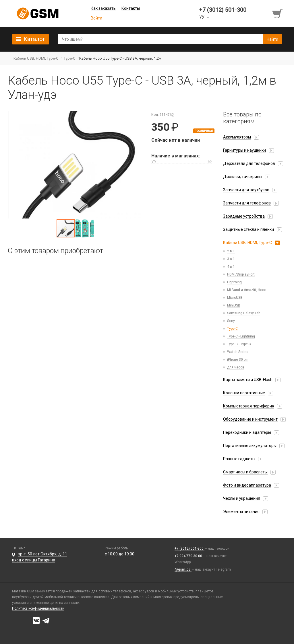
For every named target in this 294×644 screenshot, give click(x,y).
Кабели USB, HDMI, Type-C (247, 243)
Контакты (131, 8)
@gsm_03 (183, 569)
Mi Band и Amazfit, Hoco (247, 290)
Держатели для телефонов (249, 163)
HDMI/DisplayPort (241, 274)
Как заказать (103, 8)
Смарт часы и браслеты (245, 472)
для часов (236, 367)
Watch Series (238, 352)
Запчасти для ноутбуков (246, 190)
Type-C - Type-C (239, 344)
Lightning (234, 282)
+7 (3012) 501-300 (189, 549)
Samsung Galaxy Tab (244, 313)
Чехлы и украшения (242, 498)
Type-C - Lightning (241, 336)
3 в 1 (231, 259)
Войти (96, 18)
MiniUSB (234, 305)
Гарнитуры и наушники (244, 150)
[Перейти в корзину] (278, 13)
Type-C (232, 329)
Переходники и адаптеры (247, 432)
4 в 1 (231, 267)
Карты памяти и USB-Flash (248, 380)
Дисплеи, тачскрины (243, 177)
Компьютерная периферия (249, 406)
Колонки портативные (244, 393)
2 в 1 (231, 251)
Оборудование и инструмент (250, 419)
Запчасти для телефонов (247, 203)
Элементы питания (241, 512)
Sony (231, 321)
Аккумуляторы (237, 137)
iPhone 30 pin (238, 360)
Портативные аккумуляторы (250, 446)
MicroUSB (235, 298)
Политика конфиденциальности (38, 608)
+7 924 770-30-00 (189, 556)
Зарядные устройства (244, 216)
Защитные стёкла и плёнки (248, 229)
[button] (75, 165)
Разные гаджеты (239, 459)
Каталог (34, 39)
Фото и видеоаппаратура (247, 485)
